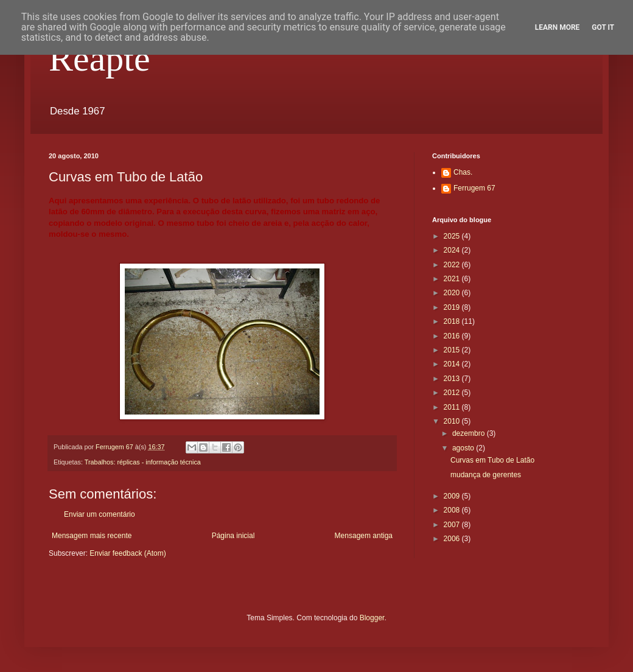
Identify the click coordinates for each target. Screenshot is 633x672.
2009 (453, 496)
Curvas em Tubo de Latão (492, 460)
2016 (453, 336)
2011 (453, 407)
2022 (453, 265)
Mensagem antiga (364, 536)
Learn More (558, 27)
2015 (453, 350)
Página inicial (233, 536)
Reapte (100, 58)
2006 (453, 539)
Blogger (372, 618)
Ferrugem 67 (474, 188)
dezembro (470, 433)
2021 (453, 279)
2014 (453, 364)
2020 (453, 293)
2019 (453, 307)
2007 (453, 525)
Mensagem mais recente (92, 536)
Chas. (463, 172)
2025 (453, 236)
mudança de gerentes (486, 475)
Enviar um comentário (100, 514)
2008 (453, 510)
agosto (464, 448)
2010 (453, 421)
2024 (453, 250)
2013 (453, 379)
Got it (603, 27)
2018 (453, 321)
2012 (453, 393)
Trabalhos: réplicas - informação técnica (143, 462)
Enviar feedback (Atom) (128, 553)
